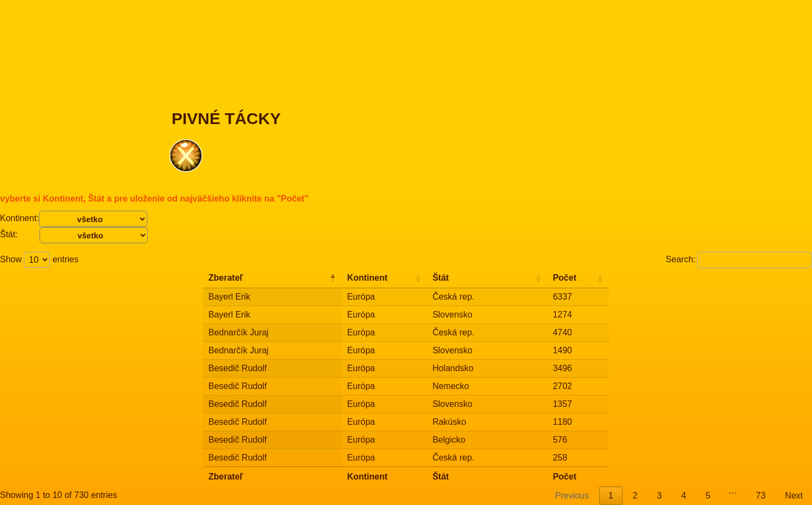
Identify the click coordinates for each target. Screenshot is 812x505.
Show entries (39, 259)
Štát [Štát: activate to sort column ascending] (441, 278)
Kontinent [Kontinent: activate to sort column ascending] (367, 278)
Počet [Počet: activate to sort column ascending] (565, 278)
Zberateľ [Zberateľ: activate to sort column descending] (226, 278)
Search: (739, 259)
